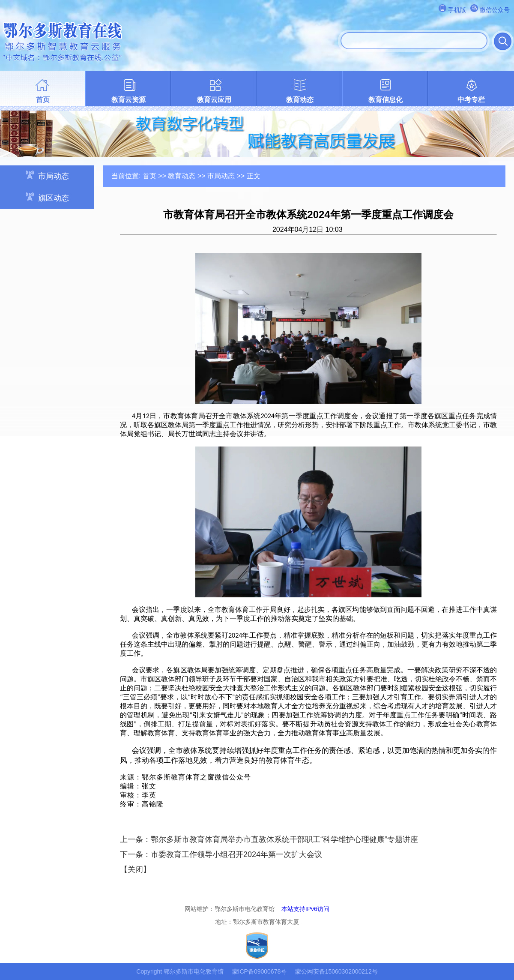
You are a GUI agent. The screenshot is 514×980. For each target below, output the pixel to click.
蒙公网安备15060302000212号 (336, 971)
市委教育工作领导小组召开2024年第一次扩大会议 (236, 854)
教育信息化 (385, 100)
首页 (43, 100)
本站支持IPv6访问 (305, 909)
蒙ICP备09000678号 (260, 971)
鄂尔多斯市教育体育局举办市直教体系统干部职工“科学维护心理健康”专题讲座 (284, 839)
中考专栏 (471, 100)
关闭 (135, 869)
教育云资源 (128, 100)
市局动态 (47, 175)
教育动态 (300, 100)
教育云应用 (214, 100)
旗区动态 (47, 197)
